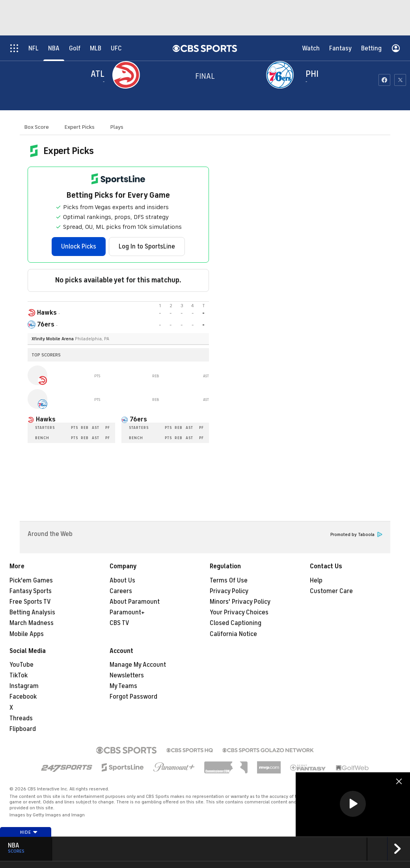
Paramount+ (127, 612)
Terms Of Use (229, 581)
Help (316, 581)
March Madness (32, 623)
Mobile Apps (27, 634)
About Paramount (135, 602)
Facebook (23, 697)
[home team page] (282, 75)
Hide (29, 832)
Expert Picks (80, 127)
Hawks (46, 419)
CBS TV (119, 623)
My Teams (123, 686)
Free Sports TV (30, 602)
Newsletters (127, 675)
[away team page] (128, 75)
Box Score (37, 127)
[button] (353, 804)
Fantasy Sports (31, 591)
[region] (353, 804)
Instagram (24, 686)
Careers (121, 591)
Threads (21, 718)
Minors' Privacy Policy (240, 602)
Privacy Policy (229, 591)
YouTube (21, 665)
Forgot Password (133, 697)
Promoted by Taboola (356, 535)
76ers (138, 419)
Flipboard (23, 729)
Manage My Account (138, 665)
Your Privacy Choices (239, 612)
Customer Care (331, 591)
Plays (117, 127)
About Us (122, 581)
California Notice (233, 634)
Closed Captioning (236, 623)
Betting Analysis (32, 612)
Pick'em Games (31, 581)
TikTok (19, 675)
